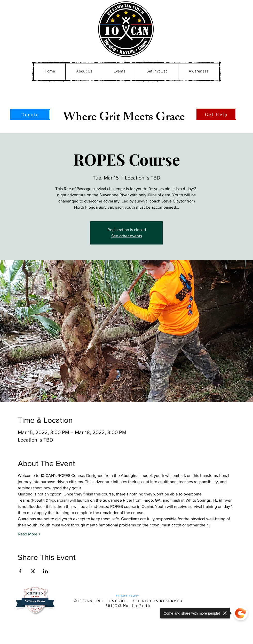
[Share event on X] (33, 571)
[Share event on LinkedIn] (46, 571)
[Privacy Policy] (127, 596)
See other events (127, 236)
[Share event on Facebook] (20, 571)
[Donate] (30, 114)
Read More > (29, 534)
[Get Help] (216, 114)
